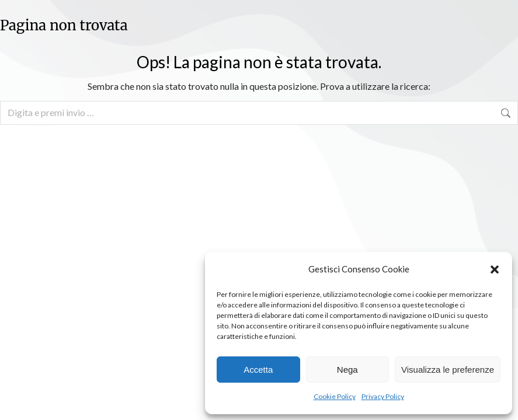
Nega (347, 370)
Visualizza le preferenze (448, 370)
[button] (495, 269)
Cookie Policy (335, 396)
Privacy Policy (383, 396)
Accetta (258, 370)
